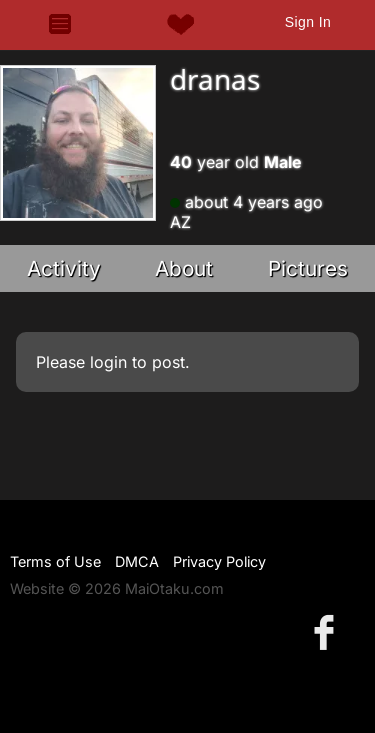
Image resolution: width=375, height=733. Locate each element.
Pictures (308, 268)
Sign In (308, 22)
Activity (64, 268)
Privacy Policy (219, 561)
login (108, 362)
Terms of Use (55, 561)
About (184, 268)
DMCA (137, 561)
